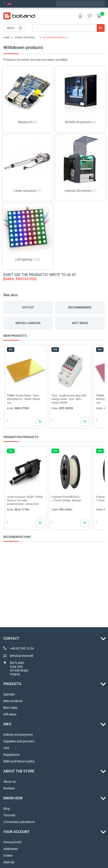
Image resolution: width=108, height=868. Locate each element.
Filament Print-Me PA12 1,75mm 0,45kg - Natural (66, 499)
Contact (11, 638)
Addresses (11, 849)
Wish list (9, 862)
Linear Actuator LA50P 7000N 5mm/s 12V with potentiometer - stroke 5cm (25, 501)
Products (12, 684)
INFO (7, 724)
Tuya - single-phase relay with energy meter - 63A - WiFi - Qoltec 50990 (69, 399)
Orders (8, 856)
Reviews (9, 788)
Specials (9, 694)
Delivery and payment (18, 735)
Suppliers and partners (19, 741)
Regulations (12, 755)
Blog (6, 809)
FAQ (6, 748)
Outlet (28, 307)
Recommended (80, 307)
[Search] (68, 28)
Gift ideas (80, 323)
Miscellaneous (28, 323)
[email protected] (20, 279)
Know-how (13, 798)
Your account (16, 832)
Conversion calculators (19, 822)
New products (13, 701)
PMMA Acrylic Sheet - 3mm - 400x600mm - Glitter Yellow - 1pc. (24, 399)
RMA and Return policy (19, 761)
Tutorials (9, 815)
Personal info (12, 842)
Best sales (10, 708)
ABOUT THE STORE (19, 771)
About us (10, 782)
